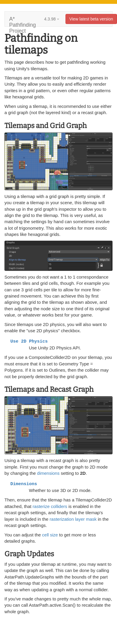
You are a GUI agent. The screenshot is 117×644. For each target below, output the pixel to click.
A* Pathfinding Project (23, 21)
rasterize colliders (50, 506)
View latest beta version (91, 19)
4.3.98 (52, 19)
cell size (50, 535)
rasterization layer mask (73, 519)
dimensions (48, 473)
